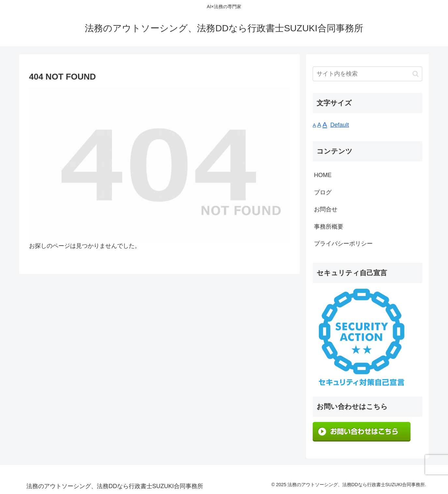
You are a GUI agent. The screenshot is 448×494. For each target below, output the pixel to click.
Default (340, 125)
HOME (323, 175)
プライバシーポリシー (343, 244)
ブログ (323, 192)
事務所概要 (329, 227)
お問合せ (326, 209)
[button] (416, 74)
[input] (367, 74)
